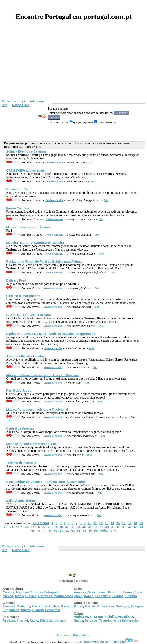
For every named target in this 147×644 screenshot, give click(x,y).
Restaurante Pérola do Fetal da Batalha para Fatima (44, 262)
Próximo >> (108, 531)
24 (27, 527)
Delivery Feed (16, 280)
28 (50, 527)
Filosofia (9, 606)
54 (84, 531)
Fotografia (52, 592)
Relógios (137, 606)
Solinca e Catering (26, 151)
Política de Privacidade (73, 635)
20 (6, 527)
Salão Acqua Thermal (22, 501)
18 (135, 523)
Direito (26, 610)
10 (89, 523)
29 (55, 527)
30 (61, 527)
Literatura (45, 596)
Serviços (123, 606)
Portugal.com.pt (14, 101)
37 (101, 527)
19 (141, 523)
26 (38, 527)
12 (101, 523)
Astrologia (125, 617)
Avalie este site (54, 162)
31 (67, 527)
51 (67, 531)
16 (124, 523)
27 (44, 527)
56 (96, 531)
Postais (90, 606)
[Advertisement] (73, 66)
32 (73, 527)
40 (118, 527)
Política (54, 606)
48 (50, 531)
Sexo (138, 592)
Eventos (118, 596)
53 (79, 531)
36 (96, 527)
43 (136, 527)
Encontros (102, 596)
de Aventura (21, 463)
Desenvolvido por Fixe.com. (111, 642)
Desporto (115, 592)
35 (90, 527)
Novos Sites (21, 105)
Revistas (9, 620)
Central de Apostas (20, 428)
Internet (23, 620)
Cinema (31, 596)
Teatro (19, 596)
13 (107, 523)
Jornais (61, 620)
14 (113, 523)
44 (141, 527)
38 (107, 527)
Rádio (34, 620)
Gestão (66, 606)
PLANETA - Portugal (28, 315)
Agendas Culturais (29, 592)
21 (11, 527)
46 (39, 531)
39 (113, 527)
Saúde (79, 620)
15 (118, 523)
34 (84, 527)
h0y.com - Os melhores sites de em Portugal (42, 375)
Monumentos (63, 596)
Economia (53, 610)
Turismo (131, 596)
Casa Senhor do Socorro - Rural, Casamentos (46, 482)
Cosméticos (106, 606)
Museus (8, 592)
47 (44, 531)
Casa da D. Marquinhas (23, 296)
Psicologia (39, 606)
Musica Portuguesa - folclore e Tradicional (37, 410)
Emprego (96, 617)
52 (73, 531)
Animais (80, 592)
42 (130, 527)
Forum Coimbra (18, 208)
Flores (79, 606)
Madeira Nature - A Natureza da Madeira (35, 243)
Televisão (47, 620)
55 (90, 531)
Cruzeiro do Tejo (18, 189)
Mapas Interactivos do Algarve (28, 227)
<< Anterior (41, 523)
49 (56, 531)
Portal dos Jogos (19, 391)
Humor (128, 592)
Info (91, 162)
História (38, 610)
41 (124, 527)
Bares (78, 596)
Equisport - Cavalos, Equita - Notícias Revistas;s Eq (51, 334)
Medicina (24, 606)
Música (8, 596)
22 (17, 527)
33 (78, 527)
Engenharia (11, 610)
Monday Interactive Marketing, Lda (31, 444)
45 (33, 531)
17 (130, 523)
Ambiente (81, 617)
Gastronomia (97, 592)
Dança (89, 596)
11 (95, 523)
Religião (110, 617)
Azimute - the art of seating (26, 356)
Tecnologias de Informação (119, 620)
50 (62, 531)
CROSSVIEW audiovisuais (25, 170)
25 (33, 527)
